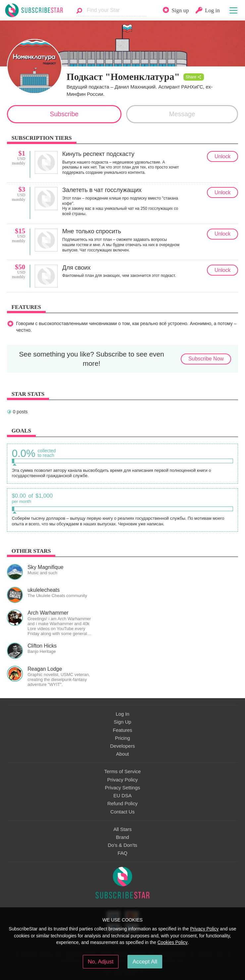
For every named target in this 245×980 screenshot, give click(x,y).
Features (123, 730)
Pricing (122, 738)
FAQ (122, 853)
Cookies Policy (173, 942)
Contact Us (122, 812)
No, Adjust (100, 962)
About (123, 754)
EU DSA (122, 796)
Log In (122, 714)
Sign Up (123, 722)
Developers (122, 746)
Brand (122, 837)
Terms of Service (122, 772)
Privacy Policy (122, 780)
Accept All (145, 962)
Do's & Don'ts (123, 845)
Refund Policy (122, 804)
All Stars (122, 829)
